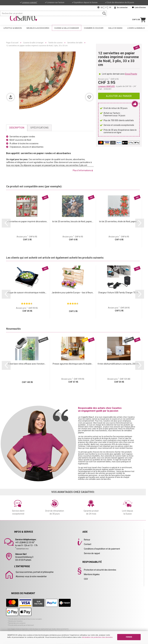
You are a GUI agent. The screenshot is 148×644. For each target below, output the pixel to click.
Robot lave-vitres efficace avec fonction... (27, 364)
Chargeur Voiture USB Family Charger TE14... (119, 293)
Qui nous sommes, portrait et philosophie (35, 572)
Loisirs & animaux (136, 30)
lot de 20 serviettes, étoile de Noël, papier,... (119, 221)
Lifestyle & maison (13, 30)
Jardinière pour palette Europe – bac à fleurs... (73, 293)
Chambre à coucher (94, 30)
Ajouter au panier (119, 96)
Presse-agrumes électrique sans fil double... (73, 364)
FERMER (129, 637)
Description (17, 128)
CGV (86, 579)
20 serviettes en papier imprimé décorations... (27, 221)
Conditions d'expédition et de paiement (102, 549)
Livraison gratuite (30, 2)
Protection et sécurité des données (100, 570)
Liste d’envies (139, 8)
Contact (88, 544)
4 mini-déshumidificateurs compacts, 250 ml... (119, 364)
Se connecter (121, 8)
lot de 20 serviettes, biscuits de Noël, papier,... (73, 221)
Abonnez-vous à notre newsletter (31, 576)
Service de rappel (92, 553)
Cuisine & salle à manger (67, 30)
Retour (87, 540)
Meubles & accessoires (38, 30)
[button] (6, 223)
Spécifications (39, 128)
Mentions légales (92, 574)
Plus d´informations (83, 170)
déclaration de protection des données (97, 637)
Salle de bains (115, 30)
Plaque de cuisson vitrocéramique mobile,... (27, 293)
